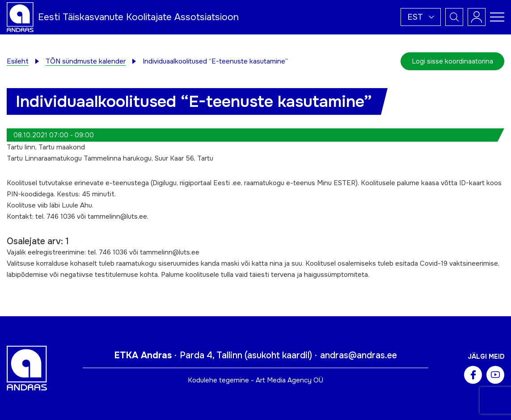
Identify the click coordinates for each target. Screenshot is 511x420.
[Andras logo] (20, 17)
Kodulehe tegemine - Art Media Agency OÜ (255, 380)
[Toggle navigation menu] (497, 17)
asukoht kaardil (278, 355)
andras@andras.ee (359, 355)
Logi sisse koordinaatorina (452, 61)
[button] (421, 17)
